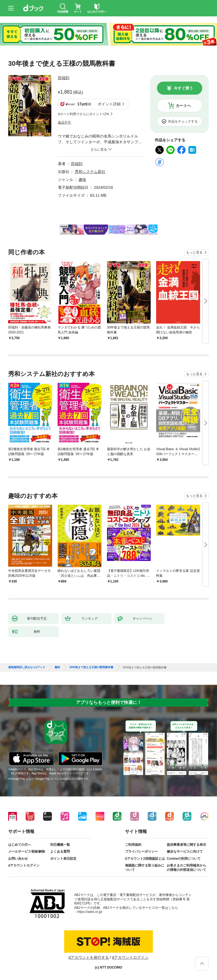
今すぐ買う (183, 88)
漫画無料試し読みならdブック (27, 667)
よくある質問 (60, 851)
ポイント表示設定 (63, 859)
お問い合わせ (18, 859)
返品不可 (64, 122)
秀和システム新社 (90, 172)
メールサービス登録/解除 (27, 851)
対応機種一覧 (60, 845)
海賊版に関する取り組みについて (145, 868)
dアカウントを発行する (89, 957)
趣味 (82, 180)
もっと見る (194, 252)
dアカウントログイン (24, 865)
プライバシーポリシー (141, 851)
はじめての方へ (20, 845)
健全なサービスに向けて (185, 851)
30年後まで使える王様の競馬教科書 (91, 667)
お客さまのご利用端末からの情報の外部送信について (186, 868)
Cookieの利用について (184, 859)
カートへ (183, 106)
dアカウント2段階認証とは (145, 859)
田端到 (64, 78)
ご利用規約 (133, 845)
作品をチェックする (183, 121)
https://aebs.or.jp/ (90, 912)
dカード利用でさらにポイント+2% (83, 114)
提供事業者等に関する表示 (186, 845)
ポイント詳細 (109, 104)
